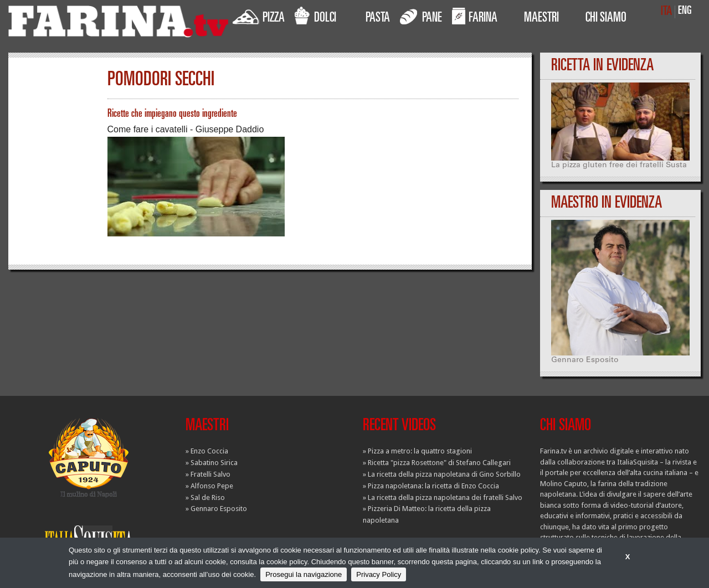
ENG (685, 11)
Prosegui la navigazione (304, 574)
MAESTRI (541, 19)
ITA (666, 12)
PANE (421, 16)
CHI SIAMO (606, 19)
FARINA (475, 16)
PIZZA (259, 16)
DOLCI (315, 16)
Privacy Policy (379, 574)
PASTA (378, 19)
